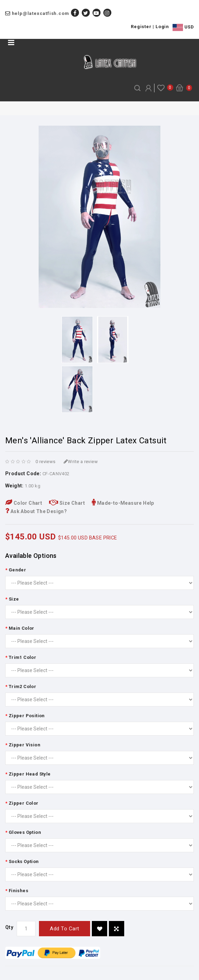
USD (183, 27)
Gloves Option (25, 832)
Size (14, 599)
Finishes (18, 891)
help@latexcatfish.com (41, 13)
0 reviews (46, 462)
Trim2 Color (22, 686)
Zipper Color (24, 803)
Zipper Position (27, 716)
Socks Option (24, 861)
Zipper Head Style (30, 774)
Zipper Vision (25, 745)
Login (162, 27)
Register (141, 27)
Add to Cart (65, 929)
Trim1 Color (22, 657)
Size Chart (67, 503)
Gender (17, 570)
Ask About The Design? (36, 511)
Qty (9, 927)
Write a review (81, 462)
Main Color (22, 628)
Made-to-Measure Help (123, 503)
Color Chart (24, 503)
